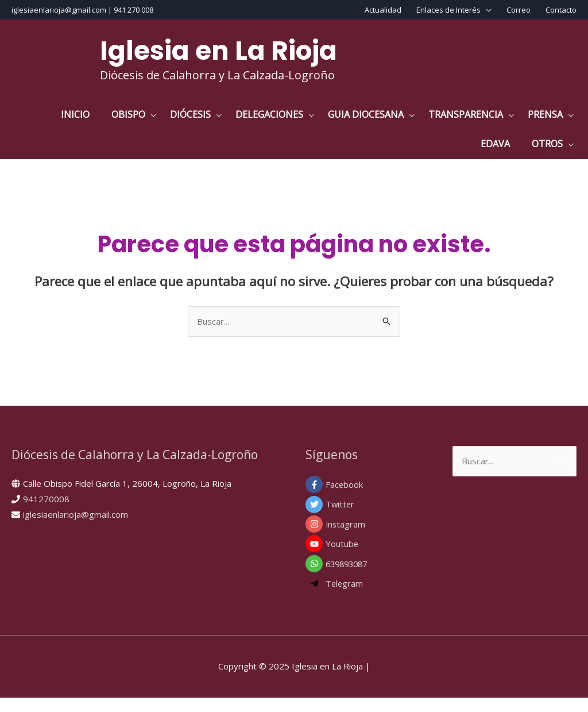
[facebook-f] (367, 499)
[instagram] (367, 538)
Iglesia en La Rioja (218, 51)
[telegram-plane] (367, 598)
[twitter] (367, 519)
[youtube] (367, 559)
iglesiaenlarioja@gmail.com (76, 529)
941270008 (46, 513)
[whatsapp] (367, 578)
